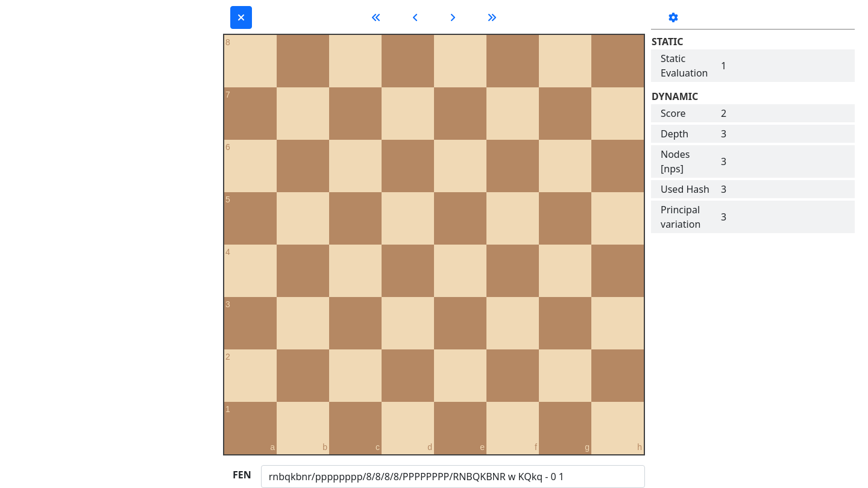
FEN (242, 475)
